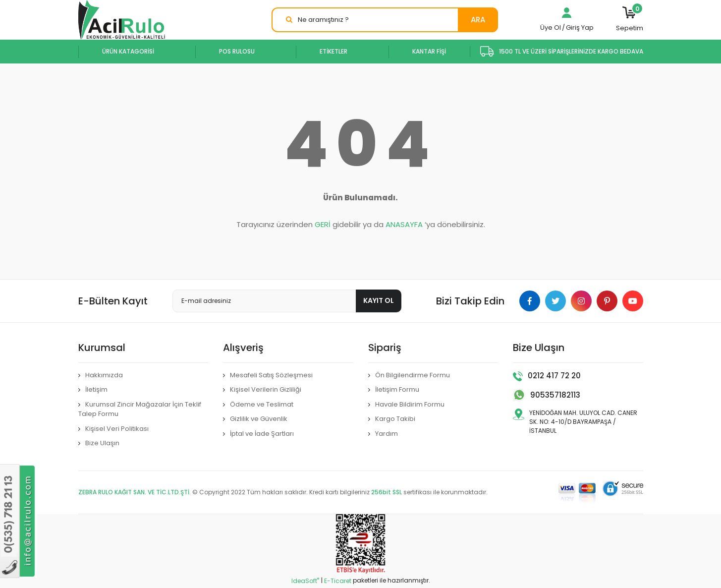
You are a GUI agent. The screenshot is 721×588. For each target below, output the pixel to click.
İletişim (96, 389)
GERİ (323, 224)
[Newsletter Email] (287, 301)
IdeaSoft (305, 581)
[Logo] (122, 20)
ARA (478, 20)
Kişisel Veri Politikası (117, 429)
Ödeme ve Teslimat (262, 404)
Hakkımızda (104, 375)
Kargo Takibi (395, 419)
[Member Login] (567, 15)
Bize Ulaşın (102, 443)
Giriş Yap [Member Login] (580, 28)
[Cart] (630, 20)
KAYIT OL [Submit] (379, 300)
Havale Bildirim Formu (410, 404)
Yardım (387, 434)
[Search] (385, 20)
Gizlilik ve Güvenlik (259, 419)
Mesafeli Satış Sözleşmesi (271, 375)
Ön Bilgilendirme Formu (413, 375)
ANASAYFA (404, 224)
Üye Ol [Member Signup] (551, 28)
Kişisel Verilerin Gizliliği (266, 389)
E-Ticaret (338, 581)
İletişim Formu (397, 389)
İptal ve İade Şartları (262, 434)
